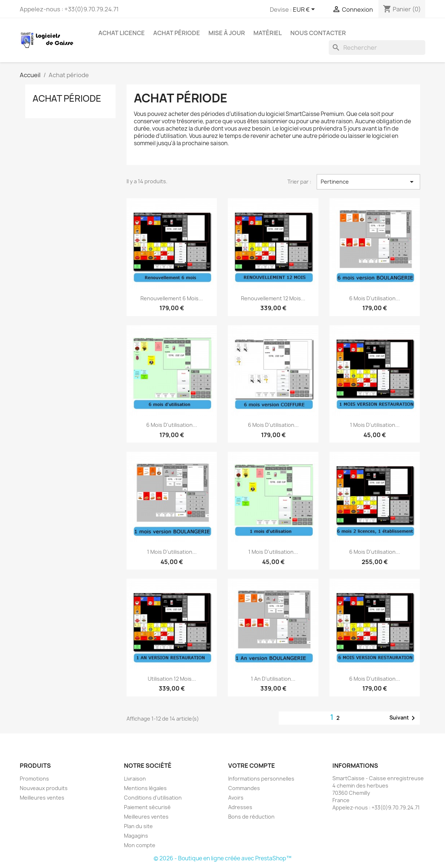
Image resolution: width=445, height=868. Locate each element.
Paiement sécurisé (147, 807)
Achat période (177, 33)
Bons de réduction (251, 817)
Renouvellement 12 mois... (273, 298)
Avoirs (236, 798)
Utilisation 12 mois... (172, 679)
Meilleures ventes (42, 798)
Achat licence (122, 33)
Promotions (34, 779)
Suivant (403, 718)
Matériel (268, 33)
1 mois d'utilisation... (375, 425)
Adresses (240, 807)
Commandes (244, 788)
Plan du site (138, 826)
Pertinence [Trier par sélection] (368, 182)
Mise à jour (227, 33)
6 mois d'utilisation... (375, 298)
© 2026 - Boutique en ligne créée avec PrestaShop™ (222, 858)
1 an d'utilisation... (273, 679)
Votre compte (252, 766)
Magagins (136, 836)
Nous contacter (318, 33)
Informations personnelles (261, 779)
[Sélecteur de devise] (305, 10)
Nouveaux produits (44, 788)
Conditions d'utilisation (153, 798)
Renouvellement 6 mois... (172, 298)
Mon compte (140, 845)
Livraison (135, 779)
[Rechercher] (377, 48)
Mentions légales (145, 788)
